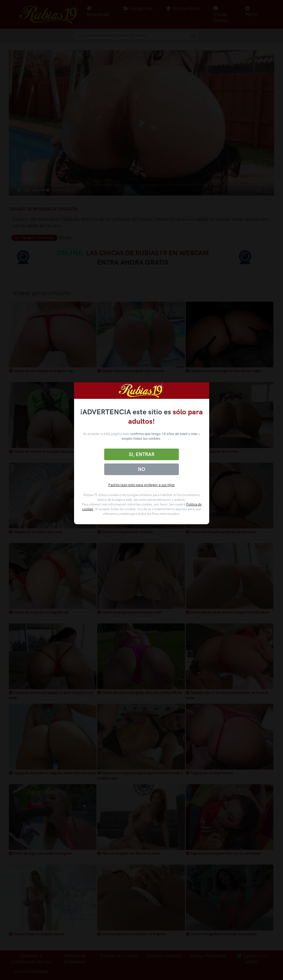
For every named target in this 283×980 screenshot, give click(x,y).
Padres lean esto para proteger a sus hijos (141, 485)
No (141, 469)
